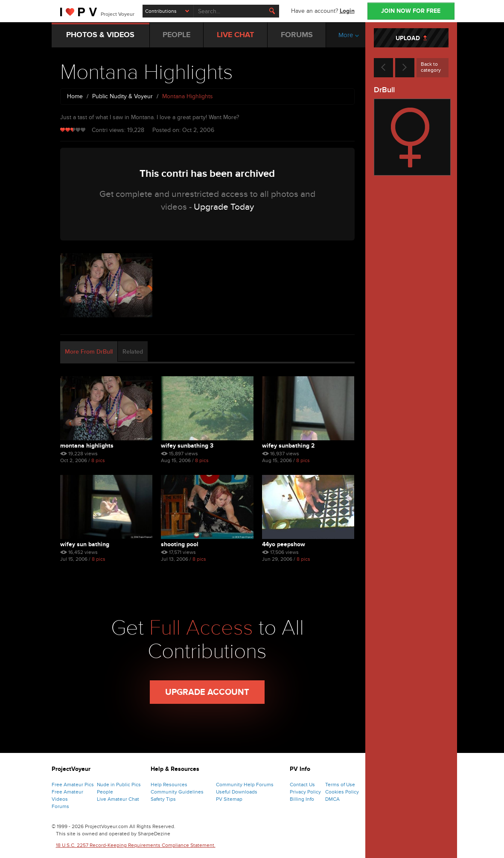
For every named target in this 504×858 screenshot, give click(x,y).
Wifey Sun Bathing (85, 544)
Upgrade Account (207, 692)
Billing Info (302, 799)
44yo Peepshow (284, 544)
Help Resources (169, 785)
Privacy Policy (305, 792)
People (105, 792)
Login (347, 11)
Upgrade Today (224, 207)
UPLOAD (411, 38)
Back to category (431, 67)
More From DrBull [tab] (89, 352)
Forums (60, 806)
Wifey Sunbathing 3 (187, 446)
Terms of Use (340, 785)
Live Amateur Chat (118, 799)
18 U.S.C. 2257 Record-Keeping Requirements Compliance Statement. (136, 845)
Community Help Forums (245, 785)
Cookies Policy (342, 792)
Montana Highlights (87, 446)
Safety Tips (163, 799)
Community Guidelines (177, 792)
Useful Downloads (237, 792)
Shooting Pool (180, 544)
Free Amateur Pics (73, 785)
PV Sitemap (229, 799)
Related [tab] (133, 352)
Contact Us (302, 785)
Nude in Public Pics (119, 785)
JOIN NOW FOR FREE (411, 11)
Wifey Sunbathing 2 (288, 446)
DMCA (332, 799)
